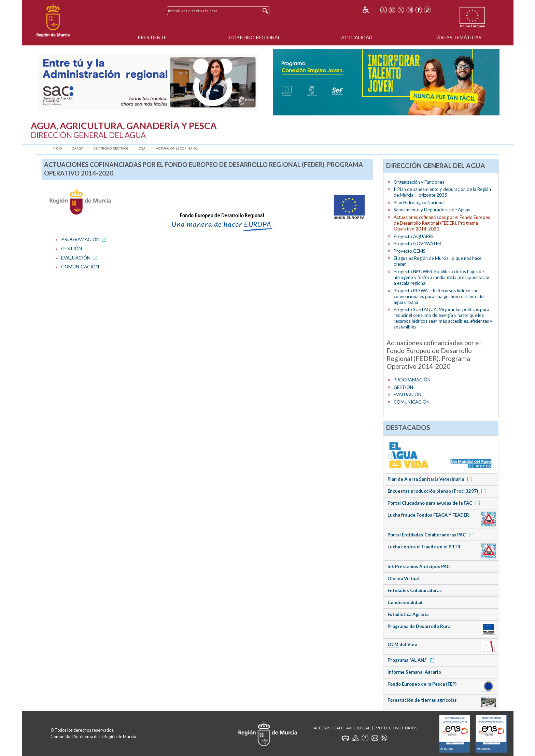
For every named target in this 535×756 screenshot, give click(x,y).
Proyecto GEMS (410, 251)
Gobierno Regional (255, 37)
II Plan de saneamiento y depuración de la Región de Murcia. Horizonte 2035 (442, 192)
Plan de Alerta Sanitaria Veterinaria (431, 479)
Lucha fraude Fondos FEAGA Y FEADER (428, 515)
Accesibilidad (328, 728)
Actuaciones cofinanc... (178, 148)
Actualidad (357, 37)
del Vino (402, 645)
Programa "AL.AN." (412, 660)
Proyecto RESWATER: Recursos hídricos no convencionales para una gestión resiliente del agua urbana (439, 296)
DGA (142, 148)
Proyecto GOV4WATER (417, 243)
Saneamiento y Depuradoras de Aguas (432, 210)
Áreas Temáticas (459, 37)
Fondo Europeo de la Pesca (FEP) (422, 684)
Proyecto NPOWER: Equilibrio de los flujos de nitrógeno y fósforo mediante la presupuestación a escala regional (442, 277)
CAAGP (78, 148)
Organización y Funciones (419, 182)
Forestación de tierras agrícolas (422, 700)
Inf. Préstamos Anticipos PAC (419, 566)
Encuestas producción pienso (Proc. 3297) (438, 491)
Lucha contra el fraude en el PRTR (424, 547)
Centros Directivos (111, 148)
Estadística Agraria (408, 614)
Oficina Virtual (403, 578)
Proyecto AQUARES (414, 236)
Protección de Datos (396, 728)
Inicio (57, 148)
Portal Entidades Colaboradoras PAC (432, 535)
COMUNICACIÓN (80, 267)
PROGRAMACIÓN (85, 239)
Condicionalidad (405, 602)
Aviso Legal (358, 728)
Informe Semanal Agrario (414, 672)
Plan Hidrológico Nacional (419, 202)
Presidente (152, 37)
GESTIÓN (72, 248)
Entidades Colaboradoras (415, 590)
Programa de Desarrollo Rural (420, 626)
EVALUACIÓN (80, 258)
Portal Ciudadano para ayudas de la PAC (435, 503)
